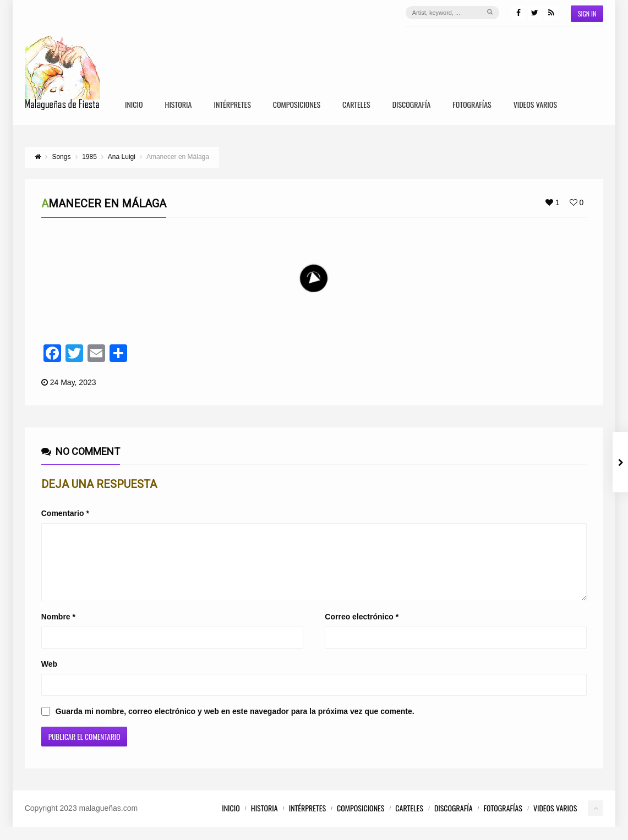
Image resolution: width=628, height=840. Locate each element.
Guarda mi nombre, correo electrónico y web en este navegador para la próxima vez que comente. (235, 724)
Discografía (412, 105)
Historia (179, 105)
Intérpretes (232, 105)
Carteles (356, 105)
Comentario (65, 513)
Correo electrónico (362, 630)
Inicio (134, 105)
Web (49, 677)
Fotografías (472, 105)
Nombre (58, 630)
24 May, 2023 (73, 382)
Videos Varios (535, 105)
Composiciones (297, 105)
